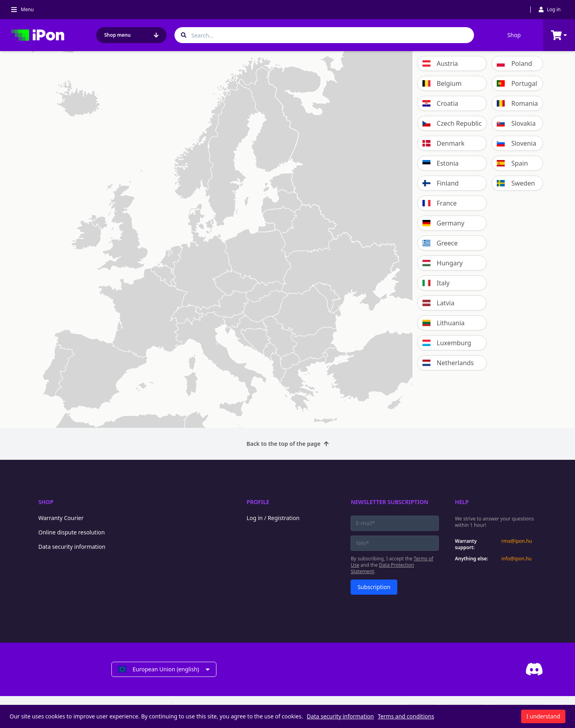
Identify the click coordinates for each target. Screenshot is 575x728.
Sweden (516, 183)
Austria (440, 63)
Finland (441, 183)
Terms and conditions (406, 716)
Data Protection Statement (382, 568)
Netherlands (448, 363)
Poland (514, 63)
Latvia (438, 303)
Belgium (442, 83)
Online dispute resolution (71, 532)
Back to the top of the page (287, 444)
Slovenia (516, 143)
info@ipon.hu (517, 559)
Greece (440, 243)
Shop (514, 35)
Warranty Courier (61, 518)
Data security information (72, 547)
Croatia (440, 103)
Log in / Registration (273, 518)
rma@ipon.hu (517, 541)
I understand (543, 716)
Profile (258, 502)
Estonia (441, 163)
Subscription (374, 587)
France (440, 203)
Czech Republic (452, 123)
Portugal (517, 83)
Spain (512, 163)
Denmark (444, 143)
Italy (436, 283)
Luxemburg (447, 343)
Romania (517, 103)
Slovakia (516, 123)
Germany (443, 223)
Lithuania (444, 323)
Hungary (443, 263)
